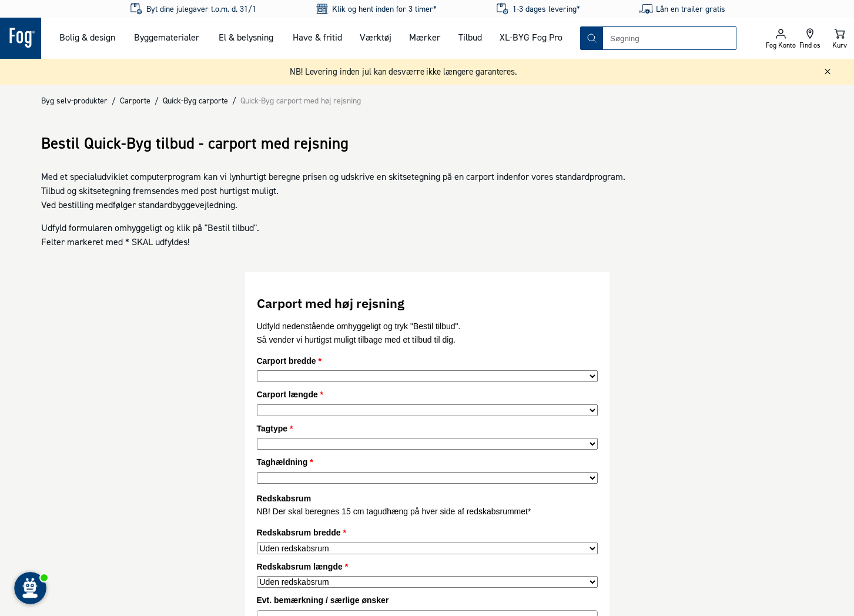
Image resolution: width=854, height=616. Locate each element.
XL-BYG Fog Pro (531, 37)
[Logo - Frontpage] (21, 38)
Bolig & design (87, 37)
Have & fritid (317, 37)
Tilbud (470, 37)
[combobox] (669, 38)
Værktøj (376, 37)
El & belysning (246, 37)
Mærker (425, 37)
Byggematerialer (167, 37)
